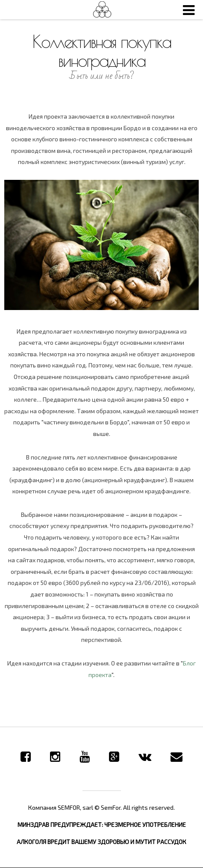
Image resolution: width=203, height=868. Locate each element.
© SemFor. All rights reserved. (135, 807)
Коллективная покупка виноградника (102, 51)
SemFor (102, 10)
